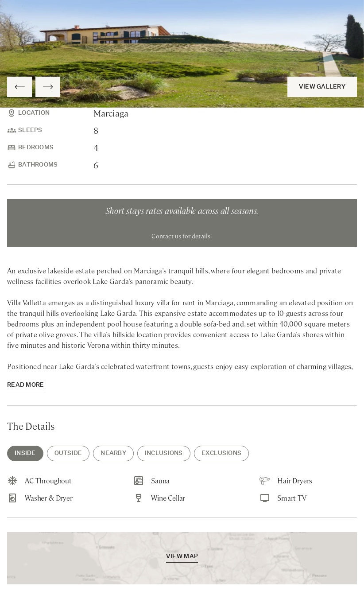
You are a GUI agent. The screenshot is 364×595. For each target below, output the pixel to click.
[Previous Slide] (19, 87)
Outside (68, 453)
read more (25, 385)
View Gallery (322, 87)
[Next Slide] (48, 87)
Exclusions (222, 453)
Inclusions (164, 453)
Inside (25, 453)
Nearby (113, 453)
